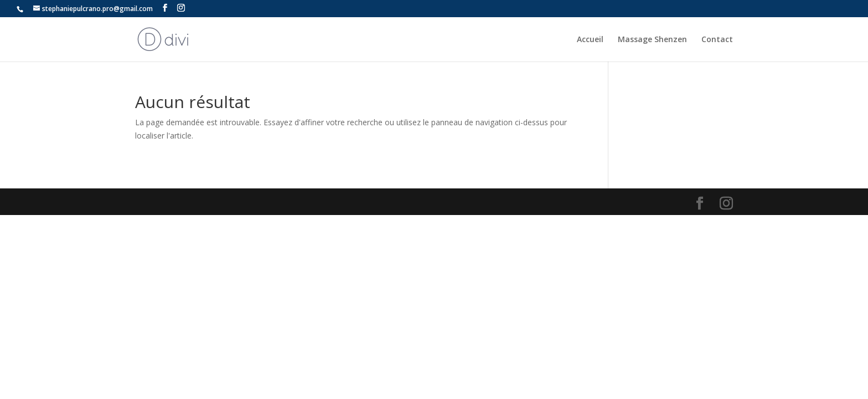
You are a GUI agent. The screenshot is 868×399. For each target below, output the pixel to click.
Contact (717, 40)
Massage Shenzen (652, 40)
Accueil (590, 40)
